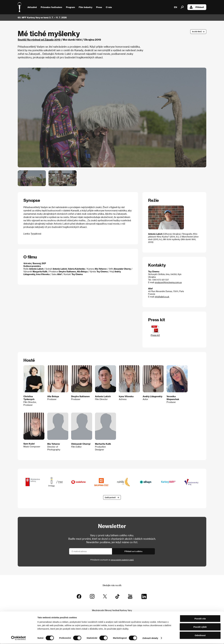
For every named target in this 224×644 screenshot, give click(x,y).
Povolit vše (200, 619)
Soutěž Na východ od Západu (36, 40)
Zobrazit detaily (150, 638)
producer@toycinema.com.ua (168, 282)
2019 (57, 40)
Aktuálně (32, 7)
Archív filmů (197, 31)
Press (99, 7)
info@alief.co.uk (162, 297)
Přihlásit (197, 7)
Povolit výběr (200, 627)
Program (70, 7)
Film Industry (85, 7)
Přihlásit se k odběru (133, 551)
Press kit (155, 334)
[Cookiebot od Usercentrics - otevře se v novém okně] (18, 638)
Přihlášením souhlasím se (112, 560)
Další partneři (110, 498)
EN (175, 7)
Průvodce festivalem (51, 7)
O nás (109, 7)
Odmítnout (200, 636)
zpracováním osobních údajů (122, 560)
